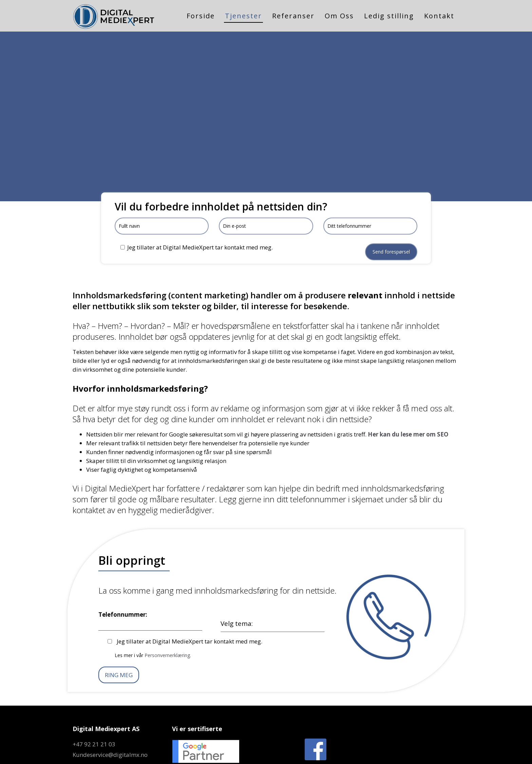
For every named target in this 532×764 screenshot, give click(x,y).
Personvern (337, 753)
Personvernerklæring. (168, 630)
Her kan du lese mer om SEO (408, 409)
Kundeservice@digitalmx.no (110, 729)
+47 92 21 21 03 (94, 719)
